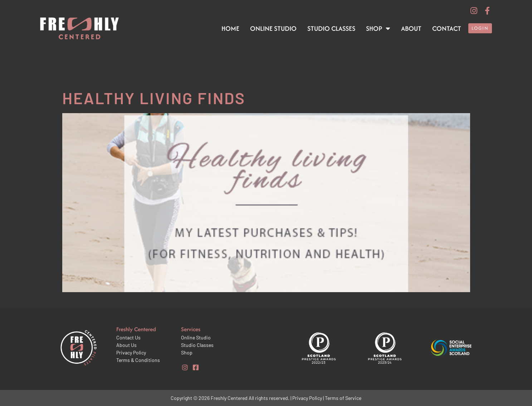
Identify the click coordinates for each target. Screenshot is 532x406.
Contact (447, 28)
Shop (378, 29)
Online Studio (273, 28)
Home (230, 28)
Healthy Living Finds (154, 98)
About (411, 28)
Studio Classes (331, 28)
